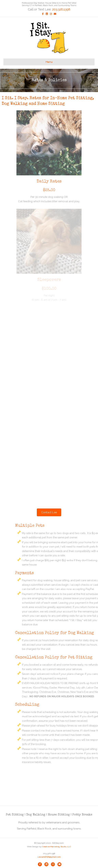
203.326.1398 (61, 9)
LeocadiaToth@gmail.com (49, 857)
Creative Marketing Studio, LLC (57, 847)
